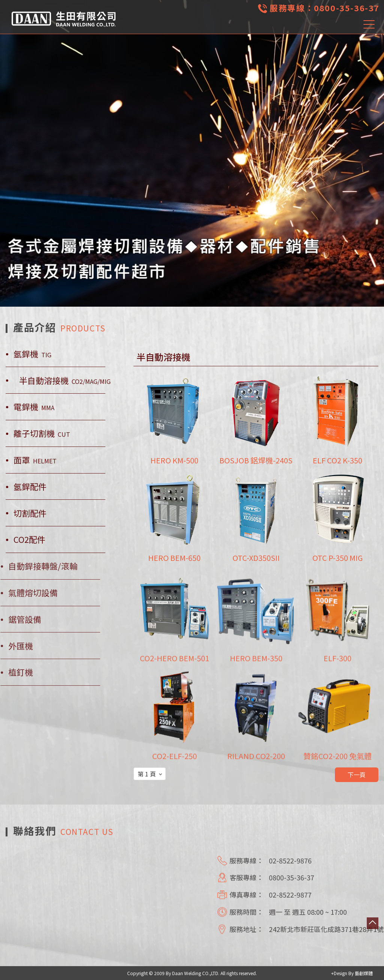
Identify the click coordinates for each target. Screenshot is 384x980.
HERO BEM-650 (174, 558)
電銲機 (34, 407)
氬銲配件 (30, 486)
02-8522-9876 (290, 860)
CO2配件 (29, 539)
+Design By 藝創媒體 (352, 973)
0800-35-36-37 (347, 8)
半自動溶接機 (65, 380)
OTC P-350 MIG (337, 558)
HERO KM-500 (174, 460)
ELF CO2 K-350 (337, 460)
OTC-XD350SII (256, 558)
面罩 (35, 460)
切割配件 (30, 513)
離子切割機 (42, 433)
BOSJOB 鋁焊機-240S (256, 460)
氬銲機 (32, 354)
